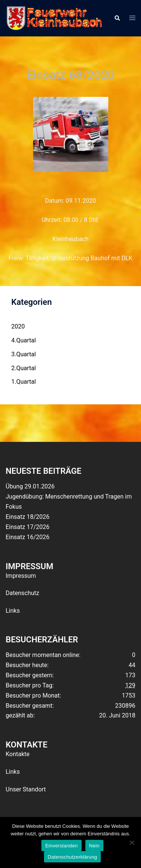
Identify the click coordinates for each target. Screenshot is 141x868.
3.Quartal (23, 354)
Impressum (21, 576)
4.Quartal (23, 340)
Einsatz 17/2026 (27, 527)
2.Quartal (23, 368)
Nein (94, 846)
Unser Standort (26, 789)
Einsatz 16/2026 (27, 537)
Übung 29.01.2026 (30, 486)
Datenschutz (22, 593)
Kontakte (18, 754)
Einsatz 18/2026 (27, 517)
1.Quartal (23, 382)
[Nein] (132, 842)
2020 (18, 326)
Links (13, 611)
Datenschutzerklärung (72, 857)
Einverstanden (61, 846)
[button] (117, 18)
